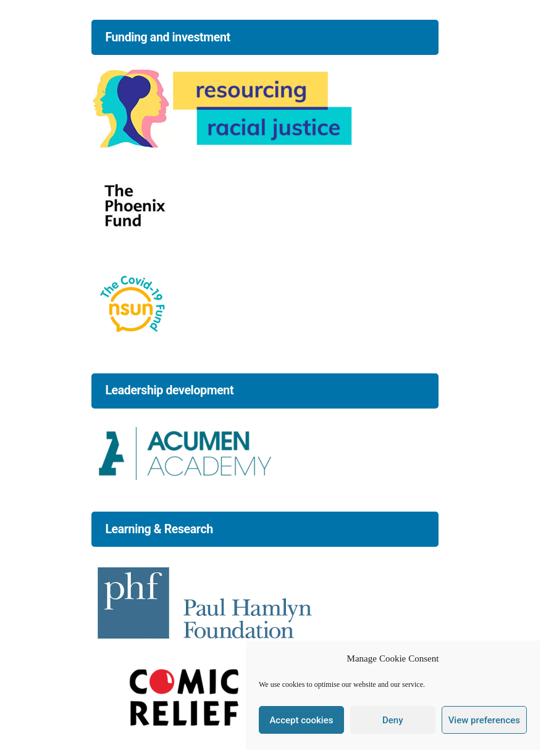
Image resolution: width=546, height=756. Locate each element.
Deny (393, 720)
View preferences (484, 720)
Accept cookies (301, 720)
